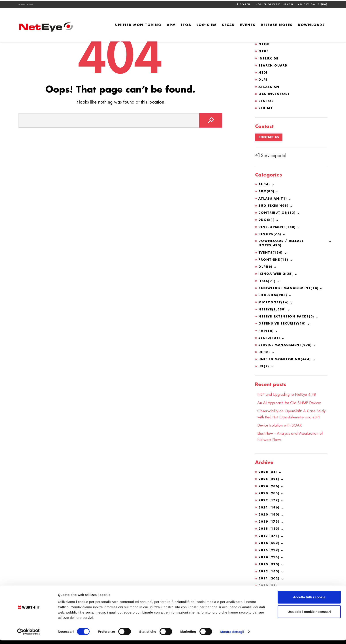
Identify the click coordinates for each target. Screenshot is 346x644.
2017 (270, 545)
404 (31, 4)
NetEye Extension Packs (288, 316)
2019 (270, 531)
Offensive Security (283, 323)
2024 (270, 496)
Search (243, 4)
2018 (270, 538)
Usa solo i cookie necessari (309, 615)
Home (22, 4)
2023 (270, 503)
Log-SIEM (207, 24)
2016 (270, 552)
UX (264, 365)
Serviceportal (271, 155)
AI (265, 184)
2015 (270, 559)
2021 (270, 517)
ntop (264, 44)
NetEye (273, 308)
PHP (267, 330)
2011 (270, 587)
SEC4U (228, 24)
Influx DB (269, 58)
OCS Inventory (275, 93)
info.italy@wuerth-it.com (274, 4)
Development (278, 226)
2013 (270, 573)
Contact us (269, 137)
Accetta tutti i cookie (309, 601)
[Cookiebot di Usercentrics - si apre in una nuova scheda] (29, 635)
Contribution (278, 212)
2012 (270, 580)
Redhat (266, 107)
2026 (268, 482)
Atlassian (269, 86)
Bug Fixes (274, 205)
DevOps (270, 233)
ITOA (186, 24)
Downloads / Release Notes (282, 243)
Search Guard (274, 65)
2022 (270, 510)
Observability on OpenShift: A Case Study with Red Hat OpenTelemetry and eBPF (292, 421)
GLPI (263, 79)
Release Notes (277, 24)
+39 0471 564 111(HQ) (313, 4)
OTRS (264, 51)
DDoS (267, 219)
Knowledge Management (290, 287)
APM (171, 24)
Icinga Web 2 (277, 273)
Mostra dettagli (232, 635)
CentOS (266, 100)
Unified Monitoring (138, 24)
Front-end (274, 259)
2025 (270, 489)
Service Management (287, 344)
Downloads (311, 24)
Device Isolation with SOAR (281, 435)
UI (265, 351)
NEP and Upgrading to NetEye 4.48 (289, 393)
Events (248, 24)
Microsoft (274, 301)
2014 (270, 566)
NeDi (263, 72)
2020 (270, 524)
